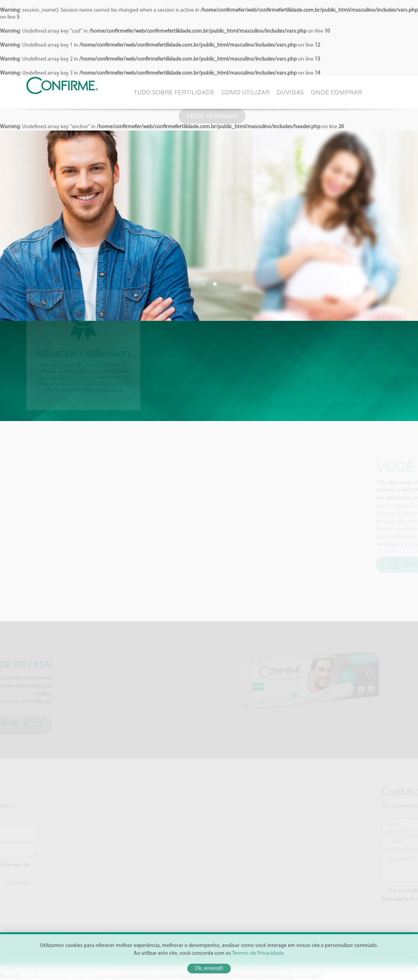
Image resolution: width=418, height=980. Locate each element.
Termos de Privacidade (258, 953)
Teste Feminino (212, 117)
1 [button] (203, 284)
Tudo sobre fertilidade (174, 92)
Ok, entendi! (209, 969)
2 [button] (215, 284)
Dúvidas (290, 92)
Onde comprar (336, 92)
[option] (209, 226)
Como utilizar (246, 92)
